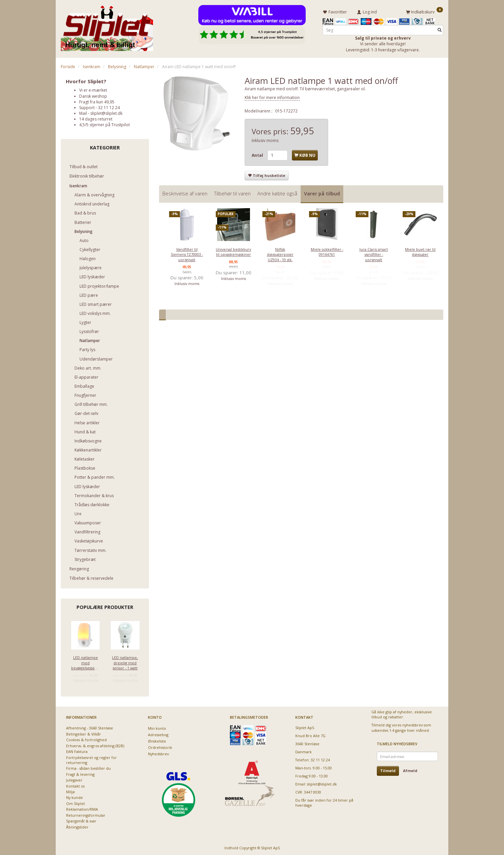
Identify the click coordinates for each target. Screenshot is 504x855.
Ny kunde (74, 797)
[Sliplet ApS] (107, 26)
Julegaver (74, 779)
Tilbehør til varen (232, 193)
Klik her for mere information (272, 97)
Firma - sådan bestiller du (88, 767)
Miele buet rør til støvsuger (420, 251)
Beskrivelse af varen (185, 193)
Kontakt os (75, 785)
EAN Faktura (77, 750)
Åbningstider (77, 826)
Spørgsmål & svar (81, 820)
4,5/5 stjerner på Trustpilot (105, 124)
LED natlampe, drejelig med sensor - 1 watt (125, 662)
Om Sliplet (75, 802)
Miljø (70, 791)
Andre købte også (277, 193)
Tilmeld (388, 770)
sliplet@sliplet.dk (106, 112)
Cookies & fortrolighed (86, 739)
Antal (258, 154)
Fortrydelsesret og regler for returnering (91, 759)
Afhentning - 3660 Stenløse (90, 727)
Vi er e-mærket (93, 89)
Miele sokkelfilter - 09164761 (327, 251)
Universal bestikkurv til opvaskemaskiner (233, 251)
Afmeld (410, 770)
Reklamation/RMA (82, 808)
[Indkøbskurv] (424, 11)
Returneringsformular (86, 814)
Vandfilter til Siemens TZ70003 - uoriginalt (187, 253)
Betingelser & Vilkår (84, 733)
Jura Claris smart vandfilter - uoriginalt (374, 253)
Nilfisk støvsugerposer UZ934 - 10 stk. (280, 253)
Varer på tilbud (322, 193)
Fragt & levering (80, 773)
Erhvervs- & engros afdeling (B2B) (95, 745)
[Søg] (440, 29)
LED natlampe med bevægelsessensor (85, 662)
